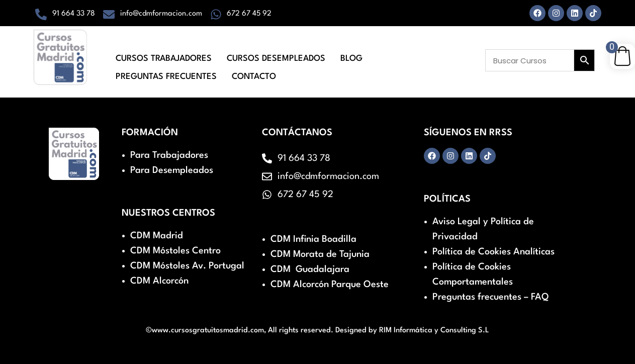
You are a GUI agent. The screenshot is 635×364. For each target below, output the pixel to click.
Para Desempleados (172, 170)
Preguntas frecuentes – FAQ (490, 297)
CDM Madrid (157, 236)
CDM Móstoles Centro (175, 251)
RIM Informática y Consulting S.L (434, 331)
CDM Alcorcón (159, 281)
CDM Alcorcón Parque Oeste (330, 285)
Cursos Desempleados (276, 56)
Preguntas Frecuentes (166, 70)
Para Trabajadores (169, 155)
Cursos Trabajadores (164, 56)
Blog (351, 56)
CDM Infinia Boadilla (313, 239)
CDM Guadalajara (310, 269)
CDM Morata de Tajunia (320, 254)
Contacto (254, 70)
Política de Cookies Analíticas (493, 252)
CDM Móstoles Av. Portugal (187, 266)
